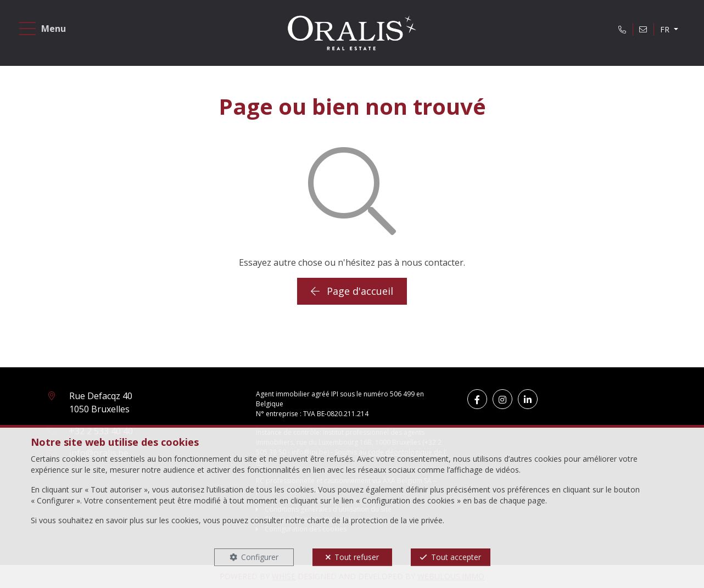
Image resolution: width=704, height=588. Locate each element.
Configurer (260, 557)
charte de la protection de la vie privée (375, 520)
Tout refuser (357, 557)
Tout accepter (456, 557)
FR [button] (666, 29)
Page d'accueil (352, 291)
